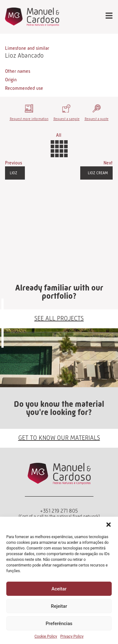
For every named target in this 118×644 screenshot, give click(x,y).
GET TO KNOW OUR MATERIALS (59, 438)
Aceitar (59, 589)
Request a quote (97, 119)
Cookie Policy (46, 636)
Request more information (29, 119)
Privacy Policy (72, 636)
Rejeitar (59, 606)
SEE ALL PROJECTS (59, 318)
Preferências (59, 624)
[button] (109, 525)
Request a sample (67, 119)
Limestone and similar (27, 48)
